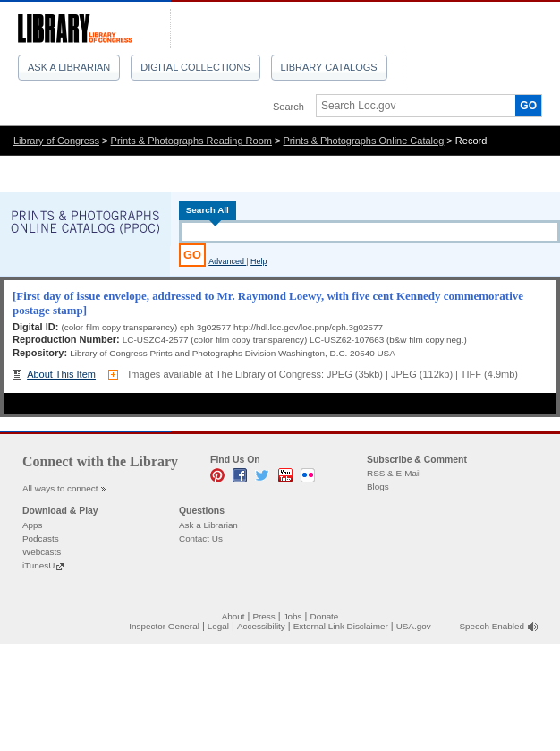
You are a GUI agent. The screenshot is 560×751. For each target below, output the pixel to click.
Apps (33, 525)
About (233, 616)
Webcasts (42, 552)
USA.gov (414, 626)
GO (528, 106)
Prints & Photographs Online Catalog (364, 141)
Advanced (227, 261)
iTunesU (38, 565)
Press (263, 616)
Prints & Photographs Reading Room (191, 141)
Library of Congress (56, 141)
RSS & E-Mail (394, 473)
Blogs (378, 486)
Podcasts (41, 538)
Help (259, 261)
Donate (325, 616)
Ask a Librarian (69, 67)
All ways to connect (60, 488)
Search (288, 107)
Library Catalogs (329, 67)
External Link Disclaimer (341, 626)
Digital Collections (195, 67)
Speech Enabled (492, 626)
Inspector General (164, 626)
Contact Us (201, 538)
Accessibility (261, 626)
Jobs (293, 616)
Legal (218, 626)
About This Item (61, 374)
